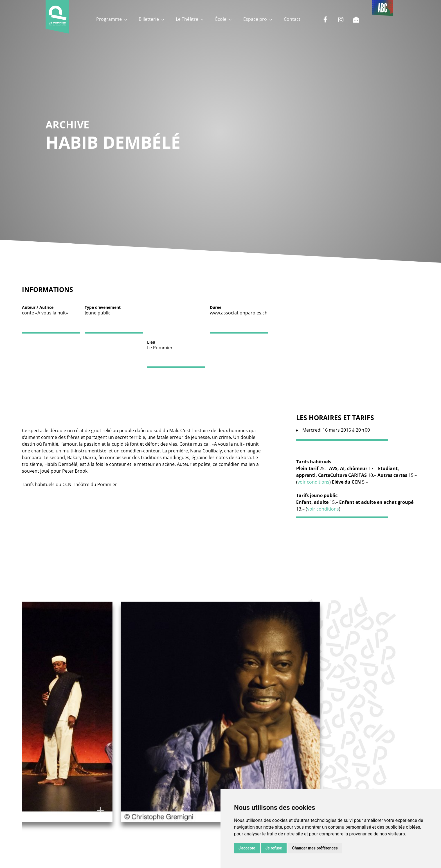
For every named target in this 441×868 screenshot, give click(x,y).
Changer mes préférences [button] (315, 848)
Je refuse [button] (274, 848)
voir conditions (313, 482)
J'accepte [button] (247, 848)
